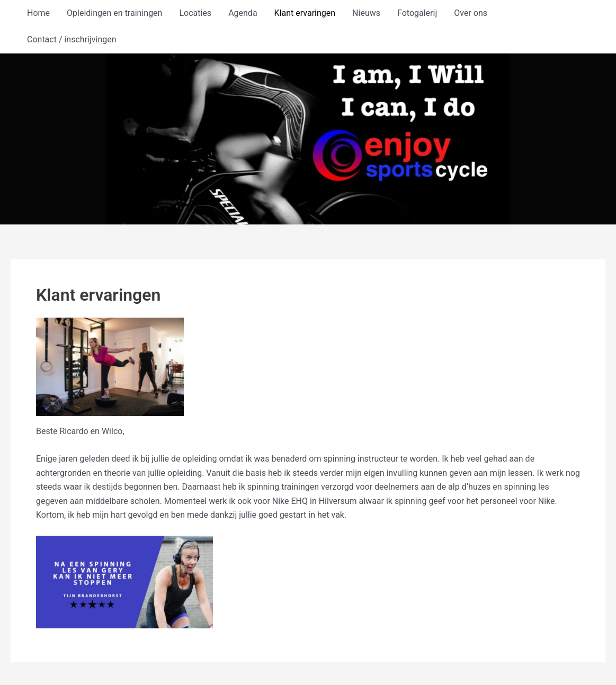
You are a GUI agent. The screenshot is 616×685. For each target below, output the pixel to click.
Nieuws (366, 13)
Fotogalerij (417, 13)
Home (38, 13)
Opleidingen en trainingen (114, 13)
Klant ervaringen (305, 13)
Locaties (195, 13)
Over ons (471, 13)
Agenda (243, 13)
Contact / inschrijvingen (72, 39)
